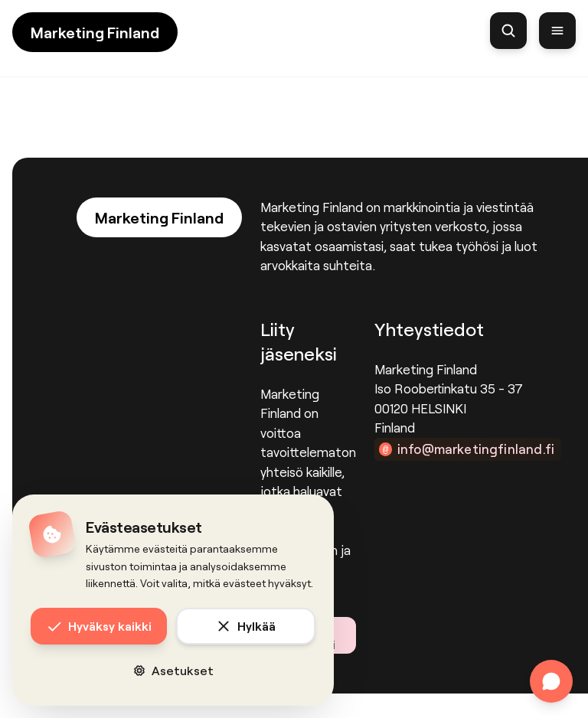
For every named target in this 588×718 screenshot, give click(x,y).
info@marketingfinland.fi (476, 449)
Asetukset (173, 670)
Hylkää (246, 626)
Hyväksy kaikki (99, 626)
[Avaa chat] (551, 681)
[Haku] (508, 31)
